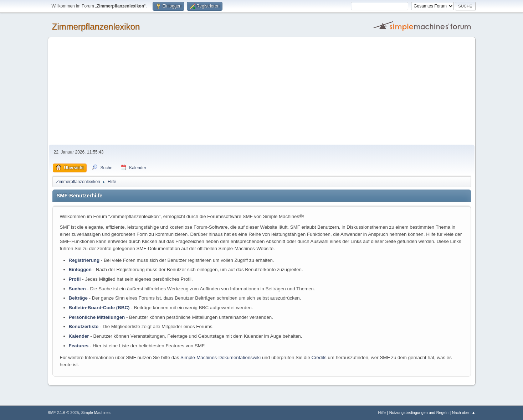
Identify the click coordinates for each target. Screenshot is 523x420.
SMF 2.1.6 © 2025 (63, 413)
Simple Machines (96, 413)
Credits (319, 357)
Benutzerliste (84, 326)
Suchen (77, 289)
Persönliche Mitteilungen (97, 317)
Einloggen (80, 269)
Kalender (79, 336)
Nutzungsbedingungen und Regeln (419, 413)
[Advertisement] (262, 91)
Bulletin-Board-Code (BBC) (99, 308)
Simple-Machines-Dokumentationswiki (221, 357)
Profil (75, 279)
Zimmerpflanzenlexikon (96, 27)
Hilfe (382, 413)
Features (79, 346)
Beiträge (78, 298)
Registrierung (84, 260)
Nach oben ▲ (464, 413)
